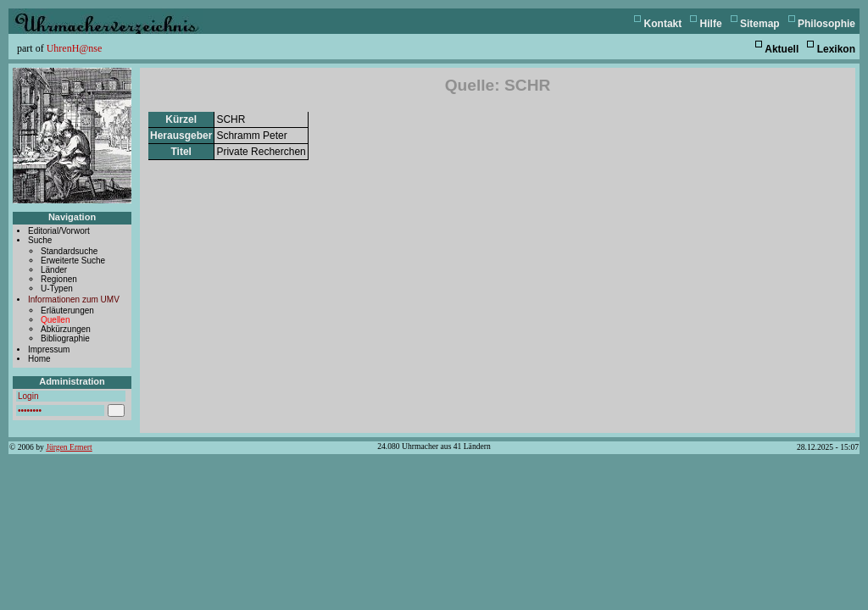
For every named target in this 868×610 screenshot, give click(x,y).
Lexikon (836, 49)
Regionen (59, 279)
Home (39, 359)
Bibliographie (65, 338)
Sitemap (760, 24)
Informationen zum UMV (74, 299)
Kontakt (663, 24)
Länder (54, 270)
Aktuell (782, 49)
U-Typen (57, 288)
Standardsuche (69, 251)
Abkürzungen (66, 329)
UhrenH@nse (75, 48)
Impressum (49, 349)
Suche (40, 240)
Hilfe (711, 24)
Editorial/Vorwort (59, 231)
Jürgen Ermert (69, 447)
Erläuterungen (67, 311)
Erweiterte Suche (73, 261)
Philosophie (826, 24)
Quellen (55, 320)
